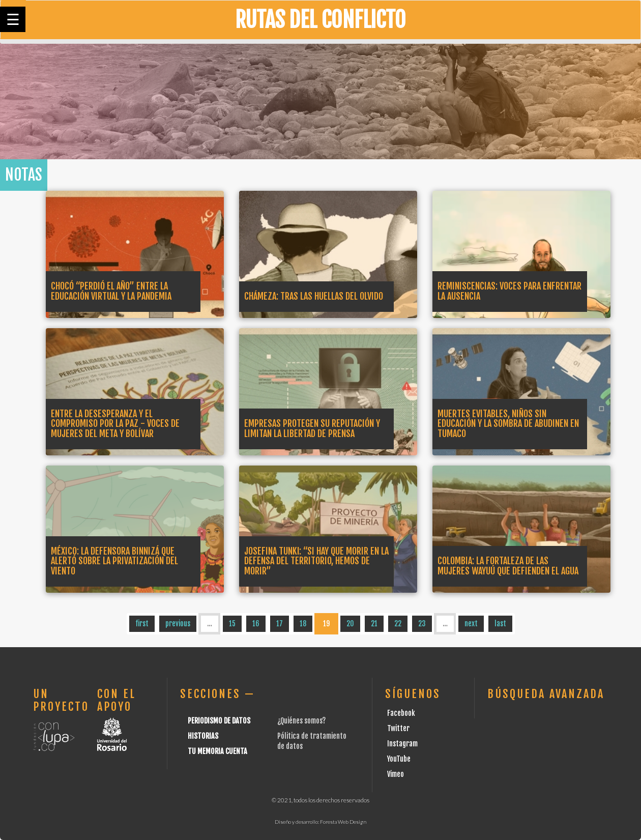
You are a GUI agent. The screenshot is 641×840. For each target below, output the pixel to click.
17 (280, 624)
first (142, 624)
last (500, 624)
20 (350, 624)
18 (303, 624)
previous (178, 624)
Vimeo (396, 774)
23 (422, 624)
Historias (203, 736)
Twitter (398, 728)
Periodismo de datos (219, 721)
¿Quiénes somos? (301, 721)
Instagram (402, 744)
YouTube (399, 759)
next (471, 624)
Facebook (401, 713)
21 (374, 624)
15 (232, 624)
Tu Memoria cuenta (217, 751)
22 (398, 624)
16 (256, 624)
